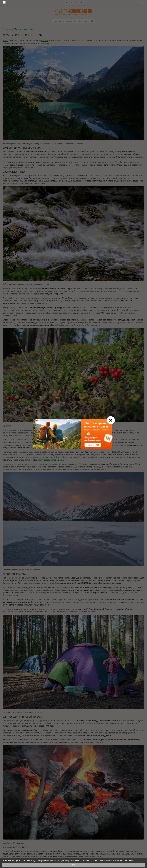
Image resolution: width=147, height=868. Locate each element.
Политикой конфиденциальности (119, 861)
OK (73, 865)
